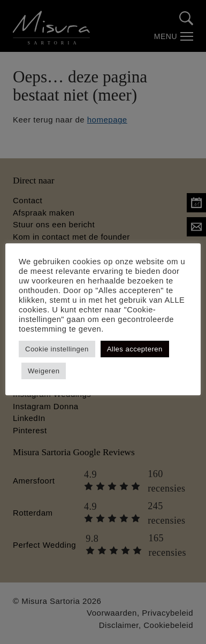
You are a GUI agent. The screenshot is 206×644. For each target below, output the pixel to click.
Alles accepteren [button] (135, 349)
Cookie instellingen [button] (57, 349)
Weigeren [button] (44, 371)
